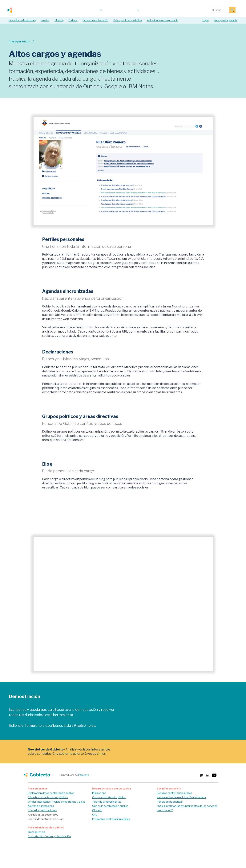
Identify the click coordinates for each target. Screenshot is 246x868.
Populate (84, 775)
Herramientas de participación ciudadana (181, 797)
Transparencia (36, 832)
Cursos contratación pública (109, 797)
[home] (24, 10)
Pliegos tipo (99, 793)
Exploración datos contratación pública (51, 793)
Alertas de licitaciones (41, 806)
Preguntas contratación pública (111, 819)
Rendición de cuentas (170, 802)
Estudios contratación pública (174, 793)
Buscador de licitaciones (42, 810)
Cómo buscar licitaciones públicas (48, 797)
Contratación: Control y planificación (49, 836)
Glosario (97, 810)
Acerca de (166, 10)
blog (150, 10)
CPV (95, 815)
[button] (89, 10)
